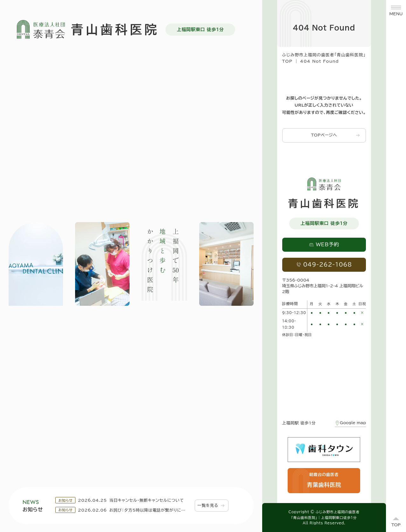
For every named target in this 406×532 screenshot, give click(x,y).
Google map (350, 423)
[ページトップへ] (396, 522)
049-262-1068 (324, 265)
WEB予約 (324, 244)
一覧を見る (211, 505)
